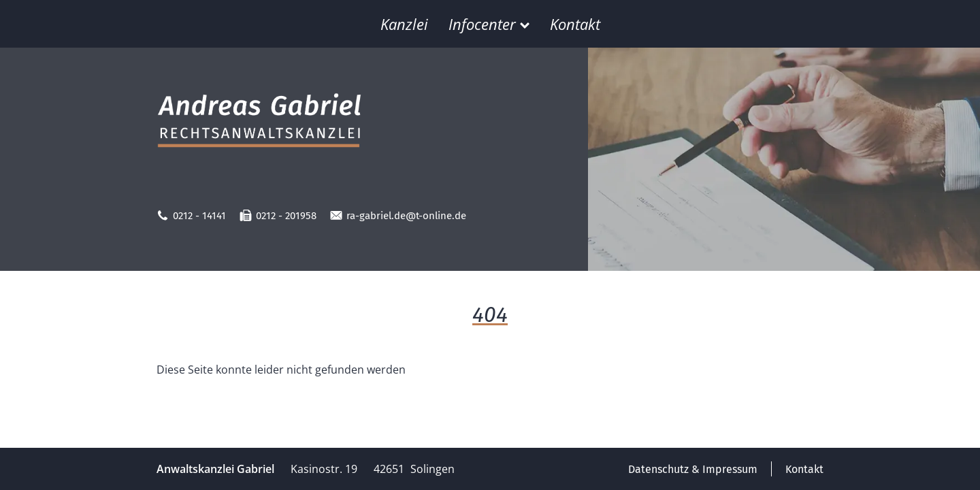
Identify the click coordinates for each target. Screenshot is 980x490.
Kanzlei (404, 24)
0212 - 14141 (191, 216)
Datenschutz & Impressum (693, 469)
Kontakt (575, 24)
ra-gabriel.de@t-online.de (398, 216)
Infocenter (489, 24)
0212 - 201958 (278, 216)
